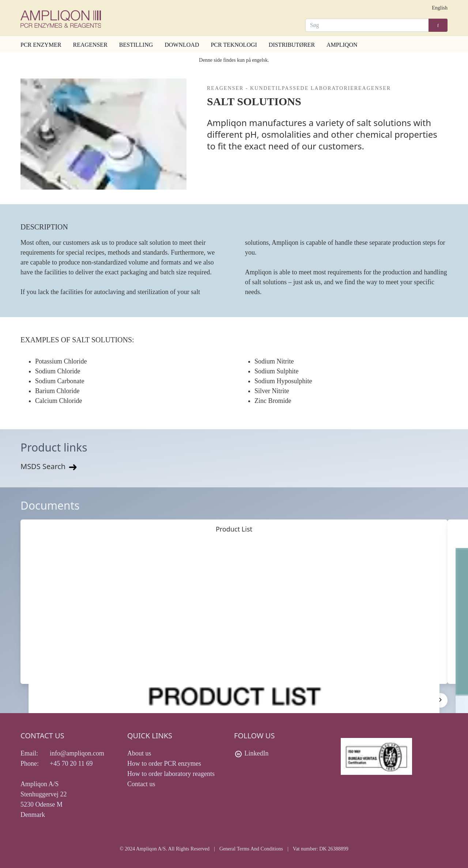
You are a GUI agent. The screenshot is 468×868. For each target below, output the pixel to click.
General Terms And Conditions (251, 849)
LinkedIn (257, 753)
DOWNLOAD (182, 45)
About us (139, 753)
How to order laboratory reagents (171, 774)
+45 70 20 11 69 (71, 764)
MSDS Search (49, 466)
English (440, 8)
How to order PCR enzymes (164, 764)
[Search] (367, 25)
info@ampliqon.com (77, 753)
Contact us (141, 784)
